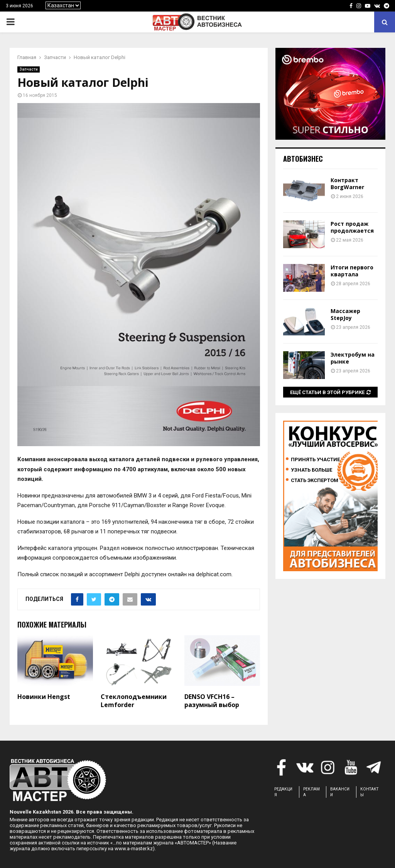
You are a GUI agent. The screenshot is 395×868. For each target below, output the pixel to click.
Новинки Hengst (44, 697)
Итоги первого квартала (352, 271)
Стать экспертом (315, 480)
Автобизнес (303, 159)
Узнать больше (311, 470)
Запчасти (29, 69)
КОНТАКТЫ (369, 792)
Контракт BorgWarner (347, 184)
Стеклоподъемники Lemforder (134, 701)
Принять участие (315, 459)
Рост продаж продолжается (352, 227)
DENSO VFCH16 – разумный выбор (212, 701)
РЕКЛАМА (311, 792)
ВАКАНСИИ (340, 792)
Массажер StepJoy (345, 314)
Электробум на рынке (353, 358)
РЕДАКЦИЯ (283, 792)
